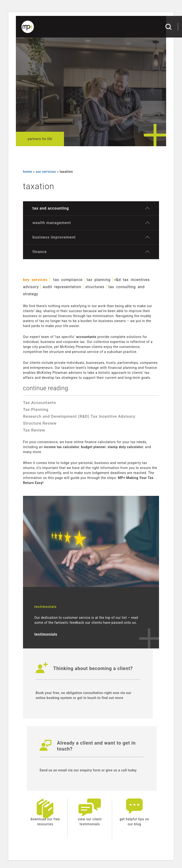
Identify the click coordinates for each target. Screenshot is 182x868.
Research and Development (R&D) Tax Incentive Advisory (79, 416)
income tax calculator (62, 447)
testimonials (46, 634)
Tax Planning (36, 409)
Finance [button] (40, 252)
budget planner (93, 447)
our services (46, 172)
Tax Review (34, 430)
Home (27, 172)
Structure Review (40, 423)
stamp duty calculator (125, 447)
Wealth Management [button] (52, 223)
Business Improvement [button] (54, 237)
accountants (86, 337)
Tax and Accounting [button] (51, 208)
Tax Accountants (39, 403)
